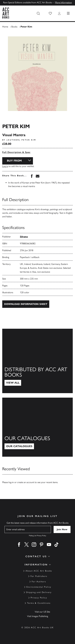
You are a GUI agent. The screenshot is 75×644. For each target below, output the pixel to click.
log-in (11, 482)
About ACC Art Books (39, 571)
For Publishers (39, 576)
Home (5, 27)
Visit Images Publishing (38, 616)
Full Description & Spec (16, 152)
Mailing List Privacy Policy (37, 536)
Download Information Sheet (26, 304)
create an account (26, 482)
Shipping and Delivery (39, 592)
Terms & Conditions (39, 603)
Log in (5, 166)
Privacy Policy (39, 598)
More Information (63, 2)
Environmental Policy (39, 587)
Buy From (14, 161)
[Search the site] (38, 13)
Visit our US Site (42, 612)
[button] (50, 13)
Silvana (24, 237)
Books (14, 27)
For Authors (39, 582)
